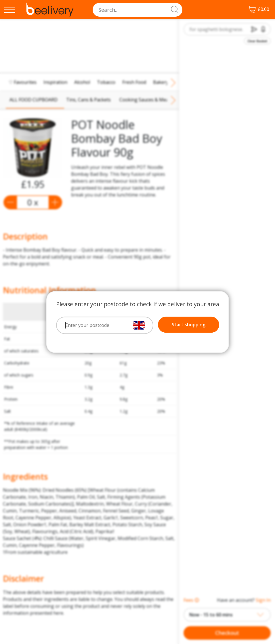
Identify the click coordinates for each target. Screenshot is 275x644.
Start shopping (189, 325)
